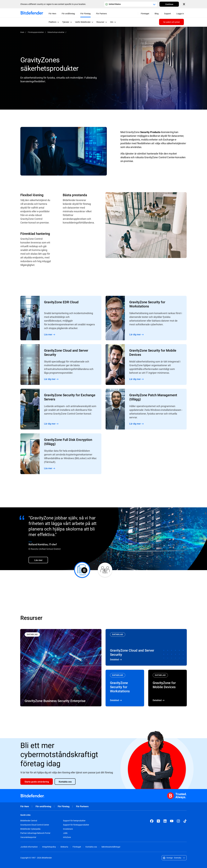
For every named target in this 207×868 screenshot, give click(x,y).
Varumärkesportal (28, 837)
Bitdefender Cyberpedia (30, 829)
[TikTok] (185, 821)
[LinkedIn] (165, 821)
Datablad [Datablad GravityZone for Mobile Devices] (168, 688)
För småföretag (43, 806)
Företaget (77, 847)
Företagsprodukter (36, 32)
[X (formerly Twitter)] (158, 821)
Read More (61, 318)
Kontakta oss (91, 847)
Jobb (65, 833)
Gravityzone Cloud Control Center (35, 825)
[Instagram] (178, 821)
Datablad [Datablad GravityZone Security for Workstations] (125, 688)
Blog (157, 14)
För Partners (82, 806)
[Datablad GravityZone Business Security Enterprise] (61, 668)
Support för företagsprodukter (76, 825)
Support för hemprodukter (74, 821)
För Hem (25, 806)
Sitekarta (64, 847)
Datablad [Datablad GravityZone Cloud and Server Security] (146, 647)
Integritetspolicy (49, 847)
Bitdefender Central (29, 821)
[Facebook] (152, 821)
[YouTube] (172, 821)
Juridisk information (29, 847)
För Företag (64, 806)
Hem (22, 32)
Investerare (68, 829)
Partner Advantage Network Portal (35, 833)
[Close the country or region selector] (184, 4)
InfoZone (67, 837)
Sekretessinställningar (111, 847)
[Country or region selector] (131, 4)
